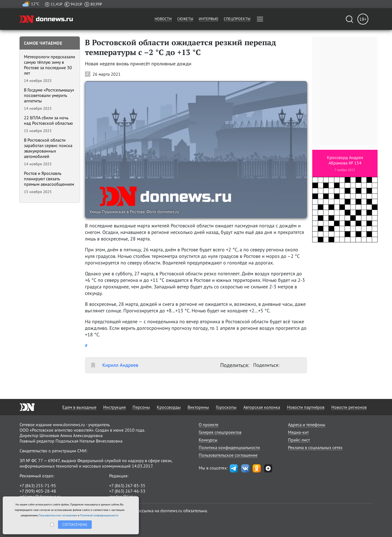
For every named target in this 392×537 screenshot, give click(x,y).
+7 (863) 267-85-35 (127, 486)
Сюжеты (185, 19)
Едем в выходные (79, 407)
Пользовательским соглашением (58, 515)
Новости (163, 19)
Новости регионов (349, 407)
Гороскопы (226, 407)
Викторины (198, 407)
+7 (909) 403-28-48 (38, 491)
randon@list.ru (123, 496)
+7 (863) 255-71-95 (38, 486)
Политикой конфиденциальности (99, 515)
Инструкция (114, 407)
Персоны (141, 407)
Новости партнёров (306, 407)
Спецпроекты (237, 19)
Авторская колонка (262, 407)
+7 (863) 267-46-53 (127, 491)
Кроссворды (169, 407)
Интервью (209, 19)
